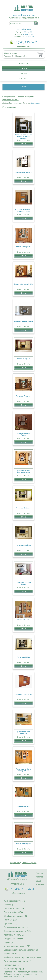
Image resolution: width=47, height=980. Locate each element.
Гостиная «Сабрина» (23, 508)
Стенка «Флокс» (23, 806)
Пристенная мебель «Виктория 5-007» (23, 770)
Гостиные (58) (10, 920)
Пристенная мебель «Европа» (23, 733)
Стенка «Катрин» (24, 359)
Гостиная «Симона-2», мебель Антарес (23, 210)
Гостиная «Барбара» (24, 545)
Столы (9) (8, 905)
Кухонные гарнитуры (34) (15, 901)
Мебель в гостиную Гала (23, 321)
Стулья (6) (9, 942)
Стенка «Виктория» (23, 844)
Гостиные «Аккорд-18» (24, 694)
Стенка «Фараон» (23, 620)
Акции (23, 74)
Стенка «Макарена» (23, 247)
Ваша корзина (11, 53)
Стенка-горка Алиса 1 (24, 172)
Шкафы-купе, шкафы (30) (16, 916)
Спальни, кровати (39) (14, 908)
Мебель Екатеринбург (12, 103)
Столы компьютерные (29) (16, 927)
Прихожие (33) (10, 924)
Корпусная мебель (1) (14, 935)
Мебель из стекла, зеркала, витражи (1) (22, 957)
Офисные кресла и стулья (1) (17, 961)
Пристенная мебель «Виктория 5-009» (23, 472)
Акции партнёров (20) (14, 969)
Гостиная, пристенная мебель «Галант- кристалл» (23, 137)
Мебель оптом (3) (12, 954)
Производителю (10, 100)
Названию (23, 96)
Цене (31, 96)
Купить (23, 144)
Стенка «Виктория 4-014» (23, 284)
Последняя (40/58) (29, 863)
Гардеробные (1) (12, 965)
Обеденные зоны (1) (13, 939)
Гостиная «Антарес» (24, 396)
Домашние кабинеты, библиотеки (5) (21, 950)
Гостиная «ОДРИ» (23, 657)
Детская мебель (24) (13, 912)
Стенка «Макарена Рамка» (23, 434)
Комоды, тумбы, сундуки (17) (17, 931)
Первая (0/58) (16, 863)
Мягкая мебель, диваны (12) (17, 946)
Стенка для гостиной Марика (24, 583)
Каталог (23, 69)
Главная (23, 64)
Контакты (24, 79)
